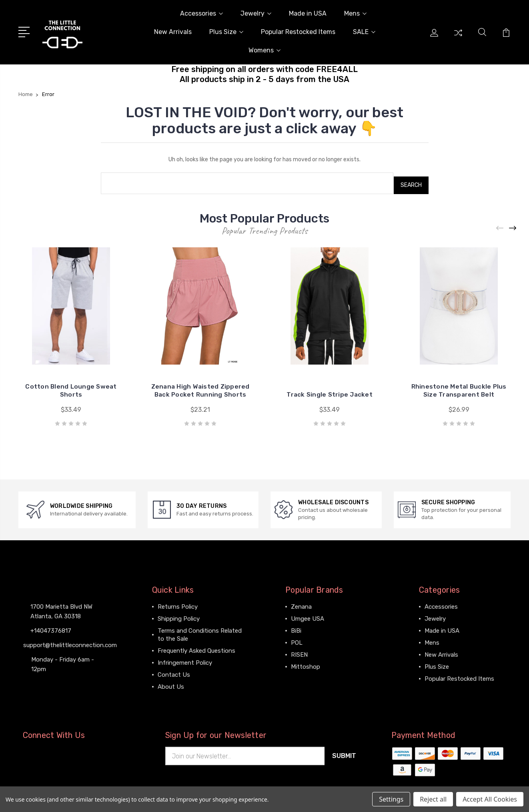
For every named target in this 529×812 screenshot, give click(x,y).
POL (297, 638)
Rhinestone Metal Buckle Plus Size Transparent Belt (459, 386)
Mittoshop (306, 662)
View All (302, 674)
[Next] (513, 224)
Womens (264, 50)
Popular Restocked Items (298, 32)
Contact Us (174, 670)
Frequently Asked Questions (196, 646)
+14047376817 (51, 626)
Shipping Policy (179, 614)
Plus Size (226, 32)
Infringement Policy (185, 658)
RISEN (299, 650)
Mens (355, 13)
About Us (171, 682)
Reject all (433, 799)
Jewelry (256, 13)
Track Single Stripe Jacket (330, 390)
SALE (364, 32)
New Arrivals (173, 32)
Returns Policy (178, 602)
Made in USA (308, 13)
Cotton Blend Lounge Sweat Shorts (71, 386)
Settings (391, 799)
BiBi (296, 626)
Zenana (301, 602)
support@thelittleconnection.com (70, 640)
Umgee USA (308, 614)
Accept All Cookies (490, 799)
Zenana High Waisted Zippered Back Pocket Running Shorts (200, 382)
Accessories (201, 13)
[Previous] (500, 224)
